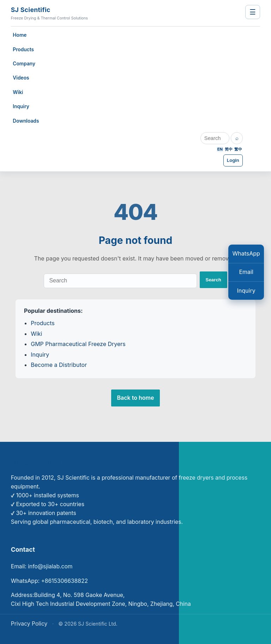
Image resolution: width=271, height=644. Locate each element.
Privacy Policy (29, 624)
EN (220, 149)
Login (233, 160)
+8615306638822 (64, 581)
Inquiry (21, 106)
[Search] (215, 138)
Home (20, 35)
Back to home (136, 398)
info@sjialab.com (50, 566)
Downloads (26, 121)
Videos (21, 78)
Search (213, 280)
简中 (229, 149)
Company (24, 64)
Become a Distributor (59, 365)
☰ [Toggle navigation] (253, 12)
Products (23, 49)
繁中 (238, 149)
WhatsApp (246, 253)
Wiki (18, 92)
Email (246, 272)
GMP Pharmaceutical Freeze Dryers (78, 344)
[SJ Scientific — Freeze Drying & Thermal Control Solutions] (104, 13)
